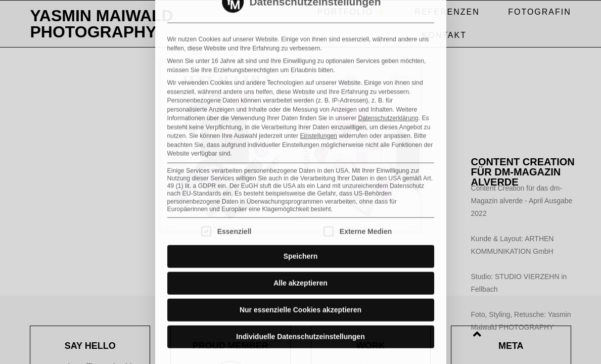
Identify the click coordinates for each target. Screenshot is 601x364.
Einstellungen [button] (318, 36)
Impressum (404, 275)
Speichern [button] (301, 156)
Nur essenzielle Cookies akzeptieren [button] (300, 210)
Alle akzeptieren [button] (300, 183)
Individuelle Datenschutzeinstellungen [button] (300, 237)
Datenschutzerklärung (388, 18)
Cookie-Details (202, 275)
